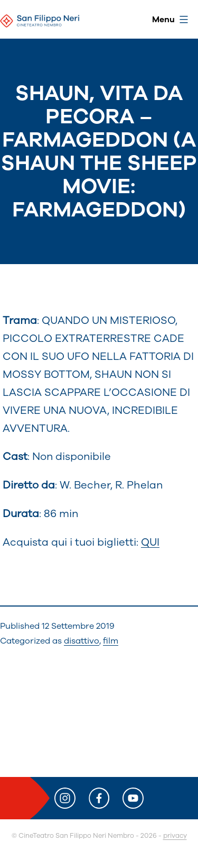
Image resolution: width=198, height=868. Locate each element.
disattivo (82, 641)
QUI (150, 542)
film (111, 641)
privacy (175, 835)
